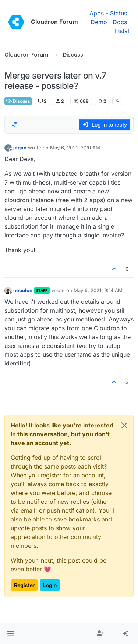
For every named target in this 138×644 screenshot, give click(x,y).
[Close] (124, 425)
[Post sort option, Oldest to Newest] (14, 124)
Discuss (18, 101)
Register (24, 585)
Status (118, 13)
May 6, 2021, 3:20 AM (75, 148)
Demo (99, 22)
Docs (120, 22)
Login (50, 585)
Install (123, 31)
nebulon (23, 290)
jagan (20, 148)
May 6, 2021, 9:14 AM (98, 290)
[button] (10, 634)
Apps (97, 13)
